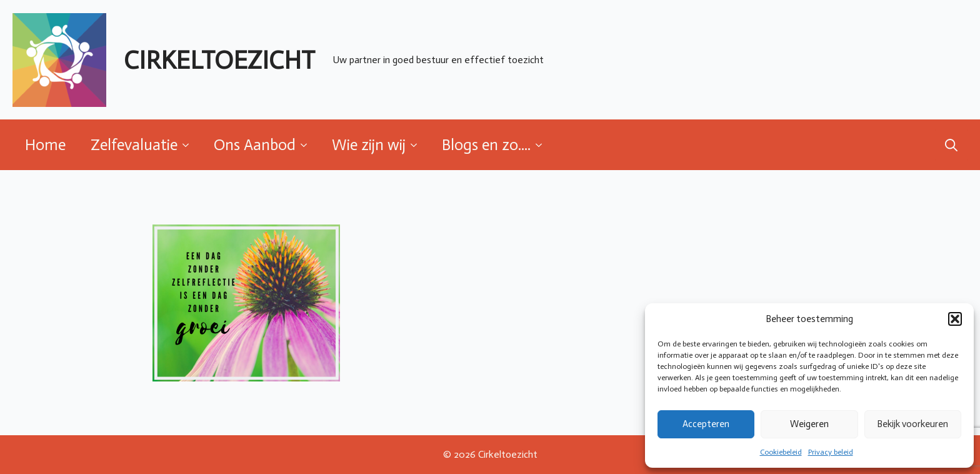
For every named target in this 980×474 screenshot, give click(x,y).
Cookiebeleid (781, 452)
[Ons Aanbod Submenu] (307, 145)
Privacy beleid (831, 452)
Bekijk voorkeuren (912, 424)
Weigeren (809, 424)
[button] (955, 319)
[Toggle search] (951, 145)
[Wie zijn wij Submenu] (417, 145)
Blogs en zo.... (486, 145)
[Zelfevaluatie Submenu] (189, 145)
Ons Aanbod (255, 145)
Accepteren (706, 424)
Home (45, 145)
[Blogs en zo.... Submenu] (542, 145)
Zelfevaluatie (134, 145)
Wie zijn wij (369, 145)
